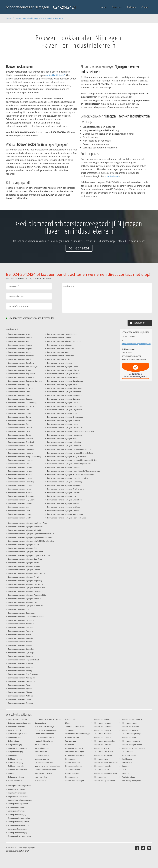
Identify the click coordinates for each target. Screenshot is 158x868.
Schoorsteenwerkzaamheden (133, 748)
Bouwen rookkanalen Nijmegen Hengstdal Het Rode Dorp (70, 453)
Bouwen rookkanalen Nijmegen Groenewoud (65, 417)
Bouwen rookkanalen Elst (18, 424)
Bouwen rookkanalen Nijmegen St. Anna (24, 566)
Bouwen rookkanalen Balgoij (20, 359)
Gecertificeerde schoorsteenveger (48, 719)
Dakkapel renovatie (16, 766)
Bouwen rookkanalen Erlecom (20, 428)
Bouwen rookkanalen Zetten (19, 699)
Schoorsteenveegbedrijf (131, 734)
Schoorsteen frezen (72, 770)
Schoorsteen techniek (102, 744)
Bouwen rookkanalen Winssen (20, 692)
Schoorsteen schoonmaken (104, 741)
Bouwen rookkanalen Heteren (20, 474)
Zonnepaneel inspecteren (18, 804)
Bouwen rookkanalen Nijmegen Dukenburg (64, 406)
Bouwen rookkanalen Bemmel (20, 370)
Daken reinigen (14, 741)
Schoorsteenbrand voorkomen (106, 762)
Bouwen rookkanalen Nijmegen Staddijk (24, 570)
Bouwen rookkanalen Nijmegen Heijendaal (64, 442)
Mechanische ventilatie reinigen (47, 766)
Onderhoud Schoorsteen (75, 726)
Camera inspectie (15, 730)
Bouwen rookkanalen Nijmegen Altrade (63, 377)
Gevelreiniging (40, 723)
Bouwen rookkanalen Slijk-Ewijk (21, 653)
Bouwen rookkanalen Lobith (20, 518)
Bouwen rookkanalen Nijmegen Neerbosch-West (27, 523)
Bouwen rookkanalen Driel (19, 410)
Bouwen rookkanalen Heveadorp (21, 482)
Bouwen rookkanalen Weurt (19, 685)
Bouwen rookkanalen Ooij (19, 609)
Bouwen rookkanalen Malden (59, 338)
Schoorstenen (127, 752)
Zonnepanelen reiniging (18, 833)
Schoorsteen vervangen (103, 755)
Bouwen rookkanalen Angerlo (20, 348)
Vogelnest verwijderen (17, 793)
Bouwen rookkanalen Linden (20, 514)
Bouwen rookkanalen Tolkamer (21, 663)
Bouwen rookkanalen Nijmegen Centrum (63, 399)
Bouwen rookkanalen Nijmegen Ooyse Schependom (29, 555)
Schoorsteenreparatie (130, 726)
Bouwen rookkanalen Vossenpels (21, 678)
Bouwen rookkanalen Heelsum (20, 453)
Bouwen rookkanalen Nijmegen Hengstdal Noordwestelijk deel (72, 460)
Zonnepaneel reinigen (17, 811)
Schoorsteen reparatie (102, 737)
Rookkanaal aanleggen (74, 748)
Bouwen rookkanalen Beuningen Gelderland (26, 381)
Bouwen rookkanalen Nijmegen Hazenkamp (65, 435)
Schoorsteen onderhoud (103, 726)
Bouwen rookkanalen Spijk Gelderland (23, 660)
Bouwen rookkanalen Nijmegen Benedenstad (65, 381)
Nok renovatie (40, 780)
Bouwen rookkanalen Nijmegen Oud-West (25, 559)
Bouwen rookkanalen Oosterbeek (22, 613)
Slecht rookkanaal (129, 755)
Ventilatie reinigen (129, 777)
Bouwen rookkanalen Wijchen (20, 689)
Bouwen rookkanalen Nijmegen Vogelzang (25, 580)
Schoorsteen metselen (102, 723)
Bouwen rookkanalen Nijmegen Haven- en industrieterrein (38, 18)
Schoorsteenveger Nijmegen (28, 7)
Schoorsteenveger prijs (131, 741)
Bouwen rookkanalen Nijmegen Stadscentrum (26, 573)
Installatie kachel (41, 744)
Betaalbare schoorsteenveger (20, 723)
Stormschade (127, 762)
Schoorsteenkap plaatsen (132, 719)
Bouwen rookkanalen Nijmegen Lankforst (64, 493)
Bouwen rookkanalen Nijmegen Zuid (23, 602)
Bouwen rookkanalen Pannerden (21, 624)
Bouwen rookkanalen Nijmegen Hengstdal (64, 446)
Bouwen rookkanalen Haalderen (21, 449)
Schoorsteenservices (130, 730)
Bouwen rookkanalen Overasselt (21, 620)
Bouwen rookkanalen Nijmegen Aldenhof (64, 374)
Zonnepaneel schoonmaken (19, 818)
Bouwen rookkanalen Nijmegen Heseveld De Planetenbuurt (71, 474)
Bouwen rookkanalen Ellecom (20, 420)
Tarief (124, 770)
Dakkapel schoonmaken (18, 770)
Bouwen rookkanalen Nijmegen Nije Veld (24, 530)
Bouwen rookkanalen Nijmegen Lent (62, 496)
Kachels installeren (42, 748)
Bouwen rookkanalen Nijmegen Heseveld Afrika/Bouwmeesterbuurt (74, 471)
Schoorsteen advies (72, 762)
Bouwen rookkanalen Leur (19, 507)
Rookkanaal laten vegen (74, 752)
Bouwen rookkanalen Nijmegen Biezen (63, 384)
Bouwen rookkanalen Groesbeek (21, 442)
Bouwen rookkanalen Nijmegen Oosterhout (26, 552)
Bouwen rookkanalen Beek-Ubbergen (23, 366)
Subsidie (125, 766)
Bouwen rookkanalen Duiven (20, 417)
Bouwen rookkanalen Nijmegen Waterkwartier (26, 588)
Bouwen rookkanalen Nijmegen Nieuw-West (26, 526)
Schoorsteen (70, 759)
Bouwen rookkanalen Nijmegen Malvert (63, 503)
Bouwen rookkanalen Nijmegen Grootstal (64, 420)
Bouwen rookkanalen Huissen (20, 493)
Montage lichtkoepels (43, 773)
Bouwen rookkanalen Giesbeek (21, 438)
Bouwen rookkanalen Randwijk (21, 638)
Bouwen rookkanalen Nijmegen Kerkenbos (64, 485)
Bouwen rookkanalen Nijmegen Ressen (24, 562)
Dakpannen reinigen (16, 777)
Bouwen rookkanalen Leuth (19, 511)
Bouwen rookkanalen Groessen (21, 446)
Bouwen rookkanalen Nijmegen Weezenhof (25, 591)
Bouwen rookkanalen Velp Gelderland (23, 674)
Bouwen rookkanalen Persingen (21, 627)
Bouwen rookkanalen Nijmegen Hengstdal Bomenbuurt (69, 449)
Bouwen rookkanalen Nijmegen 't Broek (63, 370)
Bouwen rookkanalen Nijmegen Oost (23, 548)
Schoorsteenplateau (130, 723)
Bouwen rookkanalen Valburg (20, 671)
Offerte (68, 723)
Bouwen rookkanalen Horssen (20, 489)
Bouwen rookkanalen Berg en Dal (21, 374)
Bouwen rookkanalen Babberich (21, 356)
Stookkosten (127, 759)
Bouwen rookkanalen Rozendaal (21, 649)
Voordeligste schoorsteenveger (20, 800)
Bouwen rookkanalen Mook (58, 352)
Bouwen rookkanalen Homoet (20, 485)
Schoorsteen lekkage (102, 719)
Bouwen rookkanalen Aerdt (19, 334)
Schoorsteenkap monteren (104, 780)
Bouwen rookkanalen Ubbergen (21, 667)
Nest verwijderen (41, 777)
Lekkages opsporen (42, 755)
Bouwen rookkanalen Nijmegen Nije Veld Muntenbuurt (30, 537)
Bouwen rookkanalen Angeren (20, 345)
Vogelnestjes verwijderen (18, 796)
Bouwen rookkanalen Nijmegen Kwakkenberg (65, 489)
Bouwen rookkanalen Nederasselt (61, 356)
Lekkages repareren (42, 759)
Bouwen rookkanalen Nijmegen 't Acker (63, 366)
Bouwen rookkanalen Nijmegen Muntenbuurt (65, 514)
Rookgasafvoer (71, 741)
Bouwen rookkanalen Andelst (20, 341)
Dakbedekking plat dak (17, 734)
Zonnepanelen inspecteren (19, 822)
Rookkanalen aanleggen (74, 755)
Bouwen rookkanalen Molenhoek (61, 348)
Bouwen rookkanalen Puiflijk (20, 634)
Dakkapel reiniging (16, 762)
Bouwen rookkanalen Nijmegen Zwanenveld (26, 606)
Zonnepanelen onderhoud (19, 825)
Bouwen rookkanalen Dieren (20, 395)
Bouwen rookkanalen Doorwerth (21, 406)
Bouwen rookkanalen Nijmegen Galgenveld (64, 410)
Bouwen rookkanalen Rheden (20, 645)
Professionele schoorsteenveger (77, 734)
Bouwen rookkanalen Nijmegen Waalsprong (26, 584)
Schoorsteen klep (72, 777)
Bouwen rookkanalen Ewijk (19, 431)
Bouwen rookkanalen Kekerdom (21, 496)
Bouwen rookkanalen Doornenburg (22, 402)
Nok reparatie (70, 719)
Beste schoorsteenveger (18, 719)
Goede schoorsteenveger (45, 726)
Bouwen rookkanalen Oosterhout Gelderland (26, 616)
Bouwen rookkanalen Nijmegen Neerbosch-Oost (66, 518)
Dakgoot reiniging (15, 744)
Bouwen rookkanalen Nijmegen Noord (23, 544)
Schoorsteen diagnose (74, 766)
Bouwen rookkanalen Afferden (20, 338)
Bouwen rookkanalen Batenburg (21, 363)
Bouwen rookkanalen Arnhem (20, 352)
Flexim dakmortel (15, 780)
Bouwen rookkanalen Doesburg (21, 399)
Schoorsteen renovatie (103, 734)
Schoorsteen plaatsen (102, 730)
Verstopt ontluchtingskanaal (19, 786)
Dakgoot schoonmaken (17, 748)
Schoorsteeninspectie (102, 766)
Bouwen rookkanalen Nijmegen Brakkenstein (65, 395)
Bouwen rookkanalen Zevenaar (21, 703)
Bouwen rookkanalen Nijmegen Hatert (62, 424)
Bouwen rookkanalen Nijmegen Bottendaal (64, 392)
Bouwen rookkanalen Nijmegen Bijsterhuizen (65, 388)
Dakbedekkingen (15, 737)
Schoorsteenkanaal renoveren (106, 773)
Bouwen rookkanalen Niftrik (58, 359)
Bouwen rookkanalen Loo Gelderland (62, 334)
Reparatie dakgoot (72, 737)
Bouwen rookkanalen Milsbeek (60, 345)
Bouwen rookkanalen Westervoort (22, 681)
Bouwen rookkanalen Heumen (20, 478)
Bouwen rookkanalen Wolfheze (21, 696)
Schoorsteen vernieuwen (104, 752)
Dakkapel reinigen (15, 759)
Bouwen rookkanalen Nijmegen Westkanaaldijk (27, 595)
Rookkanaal (69, 744)
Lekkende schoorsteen (44, 762)
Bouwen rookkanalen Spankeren (21, 656)
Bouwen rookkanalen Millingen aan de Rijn (64, 341)
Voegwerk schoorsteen (17, 789)
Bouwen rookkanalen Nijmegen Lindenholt (64, 500)
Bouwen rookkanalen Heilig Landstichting (25, 456)
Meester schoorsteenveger (45, 770)
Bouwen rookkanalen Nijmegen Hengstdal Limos (67, 456)
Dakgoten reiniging (16, 752)
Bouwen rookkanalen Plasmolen (21, 631)
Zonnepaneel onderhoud (18, 807)
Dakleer (11, 773)
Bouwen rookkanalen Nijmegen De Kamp (64, 402)
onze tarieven (112, 176)
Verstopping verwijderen (131, 780)
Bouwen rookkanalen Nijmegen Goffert (63, 413)
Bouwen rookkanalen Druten (20, 413)
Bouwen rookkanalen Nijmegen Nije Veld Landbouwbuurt (31, 534)
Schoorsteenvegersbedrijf (132, 744)
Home (9, 18)
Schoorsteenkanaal (101, 770)
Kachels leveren (41, 752)
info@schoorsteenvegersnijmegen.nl (136, 344)
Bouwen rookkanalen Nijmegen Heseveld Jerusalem (68, 478)
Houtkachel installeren (44, 741)
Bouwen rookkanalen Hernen (20, 464)
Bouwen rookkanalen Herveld (20, 467)
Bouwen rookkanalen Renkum (20, 642)
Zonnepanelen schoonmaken (20, 836)
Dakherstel (12, 755)
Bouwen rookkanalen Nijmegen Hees (62, 438)
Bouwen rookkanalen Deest (19, 392)
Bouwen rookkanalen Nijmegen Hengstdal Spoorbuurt (69, 464)
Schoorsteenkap (100, 777)
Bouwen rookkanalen (17, 726)
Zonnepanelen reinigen (17, 829)
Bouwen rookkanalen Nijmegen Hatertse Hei (65, 428)
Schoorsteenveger (129, 737)
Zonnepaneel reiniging (17, 814)
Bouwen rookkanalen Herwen (20, 471)
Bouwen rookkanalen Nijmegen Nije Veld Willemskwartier (31, 541)
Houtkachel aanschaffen (44, 737)
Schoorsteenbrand (101, 759)
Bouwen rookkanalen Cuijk (19, 384)
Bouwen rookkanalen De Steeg (20, 388)
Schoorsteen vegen (101, 748)
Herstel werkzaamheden (44, 734)
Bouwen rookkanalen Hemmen (21, 460)
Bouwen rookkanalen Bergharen (21, 377)
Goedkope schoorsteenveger (46, 730)
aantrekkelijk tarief (55, 75)
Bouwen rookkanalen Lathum (20, 503)
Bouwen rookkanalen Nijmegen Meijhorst (64, 507)
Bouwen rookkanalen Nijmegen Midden (63, 511)
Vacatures (126, 773)
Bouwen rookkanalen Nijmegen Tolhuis (24, 577)
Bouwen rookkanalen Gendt (19, 435)
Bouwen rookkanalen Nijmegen (60, 363)
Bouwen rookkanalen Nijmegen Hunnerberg (65, 482)
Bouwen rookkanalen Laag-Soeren (22, 500)
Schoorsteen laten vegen (75, 780)
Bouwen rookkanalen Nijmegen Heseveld (64, 467)
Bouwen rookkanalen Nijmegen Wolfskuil (25, 598)
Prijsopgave (69, 730)
